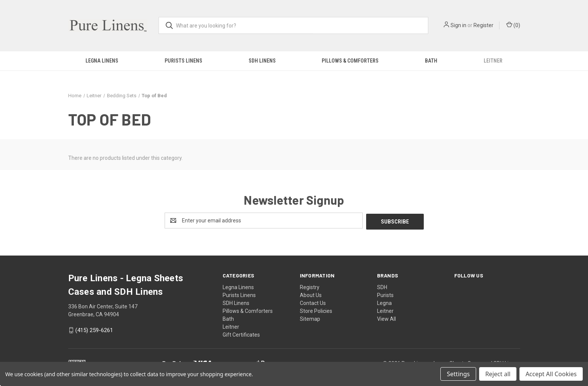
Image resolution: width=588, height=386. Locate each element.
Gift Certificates (241, 334)
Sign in (458, 25)
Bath (431, 61)
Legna (384, 302)
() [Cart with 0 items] (513, 25)
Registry (310, 286)
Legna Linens (102, 61)
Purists (385, 294)
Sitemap (310, 318)
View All (386, 318)
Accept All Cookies (551, 374)
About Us (311, 294)
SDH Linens (262, 61)
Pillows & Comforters (350, 61)
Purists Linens (183, 61)
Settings (458, 374)
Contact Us (313, 302)
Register (483, 25)
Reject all (498, 374)
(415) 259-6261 (94, 329)
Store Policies (316, 310)
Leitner (493, 61)
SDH (382, 286)
